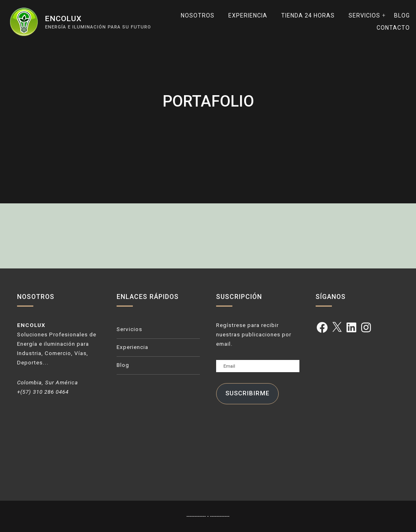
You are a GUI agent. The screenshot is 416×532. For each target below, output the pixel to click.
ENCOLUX (63, 19)
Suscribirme (247, 393)
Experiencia (248, 15)
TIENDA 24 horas (308, 15)
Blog (402, 15)
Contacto (393, 28)
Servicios (364, 15)
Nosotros (198, 15)
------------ (197, 516)
